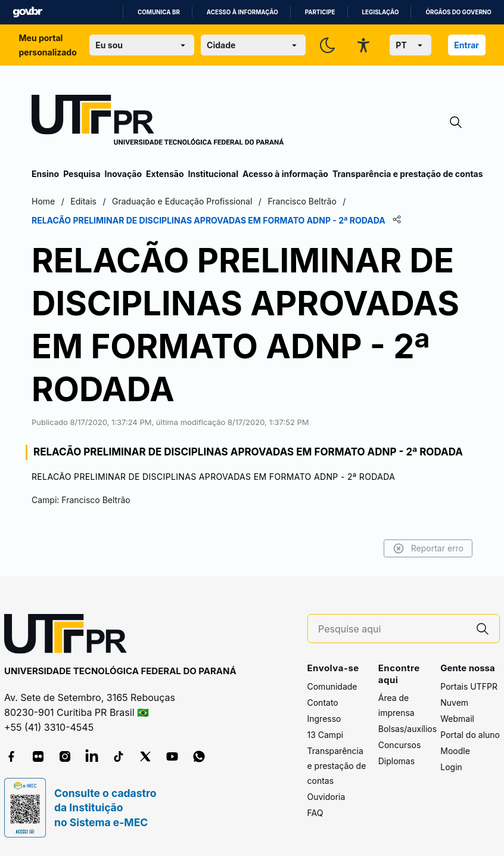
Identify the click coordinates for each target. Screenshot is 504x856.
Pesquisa (82, 174)
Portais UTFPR (469, 686)
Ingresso (324, 719)
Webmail (457, 719)
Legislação (381, 12)
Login (451, 767)
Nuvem (454, 703)
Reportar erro (428, 548)
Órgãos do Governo (458, 12)
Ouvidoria (326, 797)
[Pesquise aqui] (392, 629)
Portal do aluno (470, 735)
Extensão (165, 174)
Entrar (466, 45)
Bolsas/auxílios (407, 729)
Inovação (123, 174)
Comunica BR (159, 12)
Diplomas (396, 761)
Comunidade (332, 686)
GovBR (27, 12)
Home (43, 201)
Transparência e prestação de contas (408, 174)
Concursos (400, 745)
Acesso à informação (242, 12)
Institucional (213, 174)
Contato (323, 703)
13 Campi (326, 735)
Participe (320, 12)
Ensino (45, 174)
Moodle (455, 751)
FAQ (315, 813)
